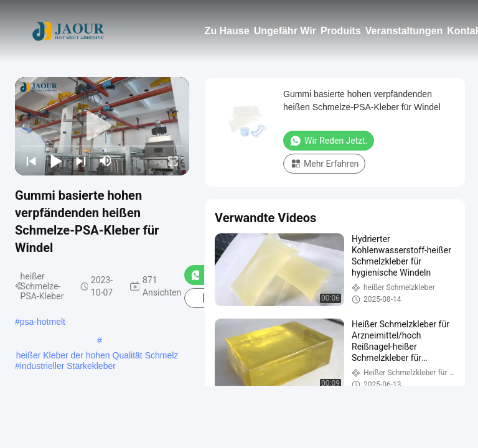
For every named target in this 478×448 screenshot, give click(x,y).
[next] (81, 161)
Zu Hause (227, 31)
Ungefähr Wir (285, 31)
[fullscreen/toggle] (173, 161)
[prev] (31, 161)
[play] (102, 126)
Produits (341, 31)
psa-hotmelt (43, 322)
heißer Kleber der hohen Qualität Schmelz (97, 355)
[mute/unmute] (106, 161)
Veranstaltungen (404, 31)
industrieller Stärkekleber (68, 366)
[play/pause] (56, 161)
